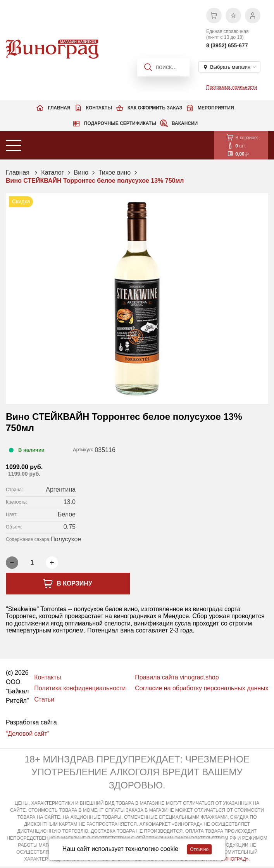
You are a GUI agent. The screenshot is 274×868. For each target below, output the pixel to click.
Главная (59, 108)
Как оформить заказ (155, 108)
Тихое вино (115, 172)
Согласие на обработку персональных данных (202, 688)
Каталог (52, 172)
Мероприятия (216, 108)
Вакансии (185, 123)
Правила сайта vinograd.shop (177, 677)
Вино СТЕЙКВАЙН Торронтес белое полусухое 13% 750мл (95, 181)
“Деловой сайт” (28, 734)
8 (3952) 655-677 (227, 45)
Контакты (99, 108)
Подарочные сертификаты (120, 123)
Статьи (44, 699)
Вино (81, 172)
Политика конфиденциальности (80, 688)
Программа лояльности (232, 87)
